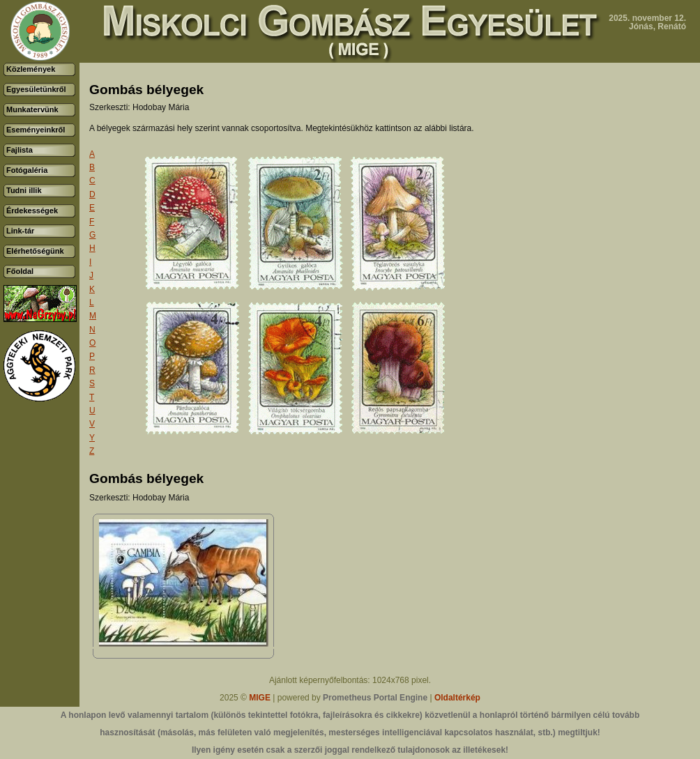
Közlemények (31, 69)
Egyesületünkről (36, 89)
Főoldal (20, 271)
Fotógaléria (27, 170)
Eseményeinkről (36, 130)
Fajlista (20, 150)
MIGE (260, 698)
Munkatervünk (32, 109)
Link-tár (20, 231)
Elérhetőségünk (35, 251)
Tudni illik (24, 190)
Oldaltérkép (457, 698)
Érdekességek (32, 210)
